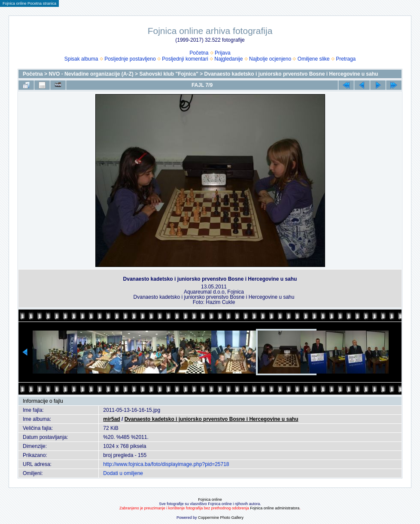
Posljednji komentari (185, 59)
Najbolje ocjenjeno (270, 59)
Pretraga (346, 59)
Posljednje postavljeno (130, 59)
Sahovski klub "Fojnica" (169, 74)
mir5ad (111, 419)
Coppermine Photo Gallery (221, 518)
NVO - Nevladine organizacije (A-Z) (91, 74)
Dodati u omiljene (123, 473)
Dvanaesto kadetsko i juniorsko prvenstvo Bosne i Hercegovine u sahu (291, 74)
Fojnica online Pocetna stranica (29, 3)
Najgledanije (228, 59)
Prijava (223, 53)
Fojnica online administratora (275, 508)
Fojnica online (210, 499)
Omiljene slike (314, 59)
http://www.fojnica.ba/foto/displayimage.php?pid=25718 (166, 464)
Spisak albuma (81, 59)
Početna (199, 53)
